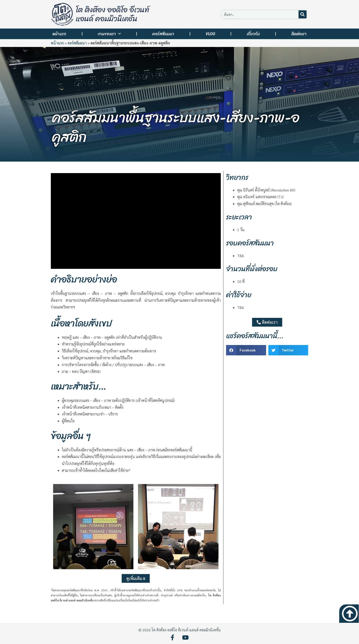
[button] (246, 350)
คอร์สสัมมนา (163, 34)
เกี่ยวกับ (253, 34)
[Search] (303, 14)
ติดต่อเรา (299, 34)
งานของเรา (109, 34)
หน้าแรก (59, 34)
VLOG (211, 34)
